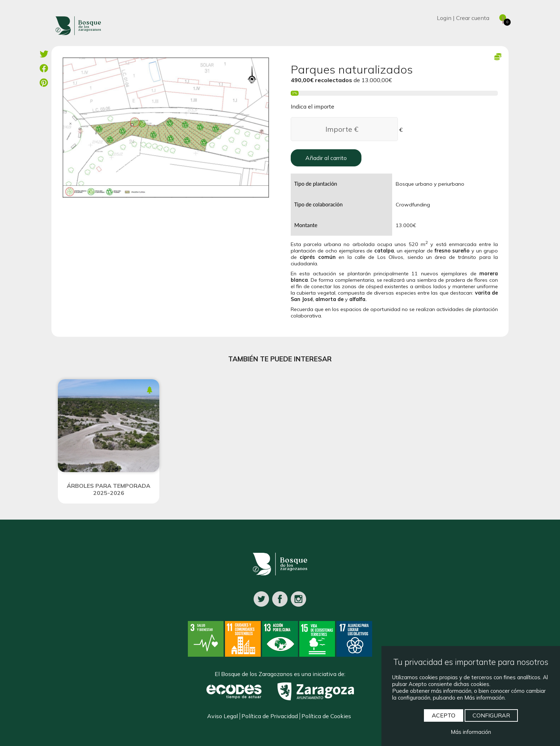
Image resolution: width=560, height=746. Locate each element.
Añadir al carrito (326, 158)
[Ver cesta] (500, 18)
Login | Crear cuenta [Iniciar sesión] (463, 18)
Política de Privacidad (270, 716)
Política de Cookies (326, 716)
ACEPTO (444, 715)
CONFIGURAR (491, 715)
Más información (471, 732)
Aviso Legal (222, 716)
